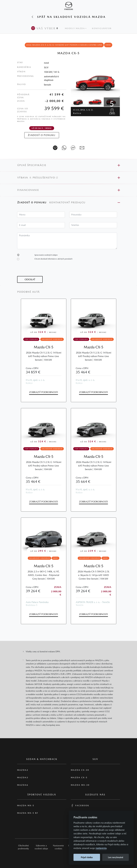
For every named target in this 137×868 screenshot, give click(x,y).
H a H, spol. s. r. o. (83, 111)
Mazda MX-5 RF (28, 813)
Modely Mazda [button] (75, 28)
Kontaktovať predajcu (68, 202)
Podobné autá (29, 292)
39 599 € (54, 108)
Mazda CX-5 (44, 347)
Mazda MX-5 (26, 805)
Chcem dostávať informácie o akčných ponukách (53, 259)
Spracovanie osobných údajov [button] (46, 255)
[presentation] (40, 270)
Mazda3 (23, 778)
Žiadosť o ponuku (32, 202)
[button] (18, 255)
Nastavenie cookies (58, 847)
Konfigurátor (102, 28)
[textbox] (41, 215)
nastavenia (101, 848)
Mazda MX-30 (80, 785)
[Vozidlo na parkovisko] (55, 148)
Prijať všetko (87, 857)
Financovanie (28, 190)
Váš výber (45, 28)
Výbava (23, 178)
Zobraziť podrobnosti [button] (44, 392)
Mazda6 (23, 785)
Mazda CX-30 (80, 770)
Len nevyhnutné (116, 857)
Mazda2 (23, 770)
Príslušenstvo (45, 178)
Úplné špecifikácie (32, 165)
